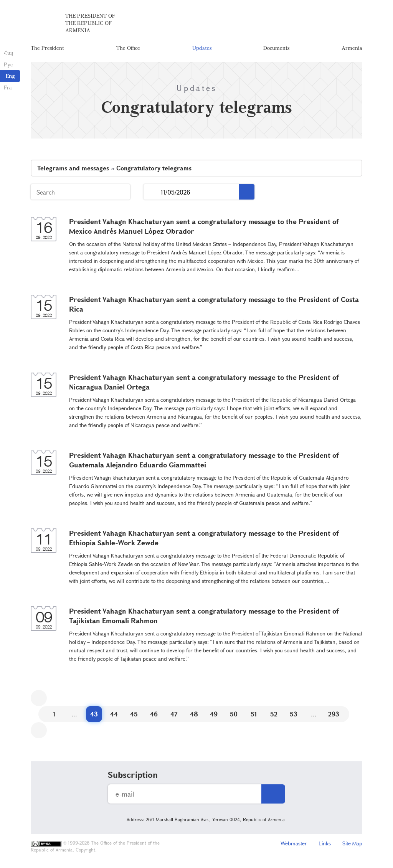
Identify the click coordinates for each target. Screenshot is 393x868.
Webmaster (294, 843)
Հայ (9, 53)
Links (325, 843)
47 (174, 714)
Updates (202, 48)
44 (114, 714)
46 (154, 714)
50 (234, 714)
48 (194, 714)
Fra (8, 87)
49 (214, 714)
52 (274, 714)
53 (294, 714)
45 (134, 714)
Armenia (352, 48)
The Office (128, 48)
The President (47, 48)
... (152, 192)
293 (334, 714)
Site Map (352, 843)
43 (94, 714)
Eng (10, 76)
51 (254, 714)
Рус (8, 64)
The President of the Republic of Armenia (90, 23)
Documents (276, 48)
